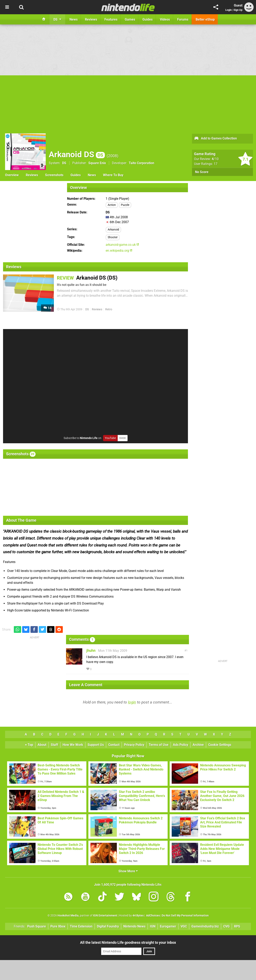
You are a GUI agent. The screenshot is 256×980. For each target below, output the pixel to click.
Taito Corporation (142, 163)
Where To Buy (113, 175)
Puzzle (125, 205)
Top (29, 745)
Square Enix (97, 163)
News (92, 175)
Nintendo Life (89, 438)
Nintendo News (134, 926)
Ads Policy (181, 745)
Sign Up (238, 10)
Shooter (113, 237)
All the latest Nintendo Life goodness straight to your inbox (128, 942)
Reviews (32, 175)
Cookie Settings (220, 745)
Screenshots (54, 175)
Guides (76, 175)
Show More (128, 871)
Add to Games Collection (215, 139)
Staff (54, 745)
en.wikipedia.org (119, 251)
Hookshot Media (68, 916)
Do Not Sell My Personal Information (185, 916)
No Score (202, 172)
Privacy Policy (134, 745)
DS (64, 163)
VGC (184, 926)
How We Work (73, 745)
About (42, 745)
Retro (109, 309)
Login (228, 10)
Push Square (37, 926)
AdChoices (153, 916)
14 (47, 308)
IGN (153, 926)
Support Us (96, 745)
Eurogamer (168, 926)
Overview (12, 175)
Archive (198, 745)
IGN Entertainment (105, 916)
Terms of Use (159, 745)
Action (112, 205)
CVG (226, 926)
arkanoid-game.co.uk (122, 245)
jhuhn (91, 650)
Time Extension (81, 926)
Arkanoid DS (77, 154)
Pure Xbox (58, 926)
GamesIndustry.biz (205, 926)
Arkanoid (113, 230)
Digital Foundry (108, 926)
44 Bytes (138, 916)
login (132, 702)
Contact (114, 745)
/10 (215, 159)
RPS (237, 926)
